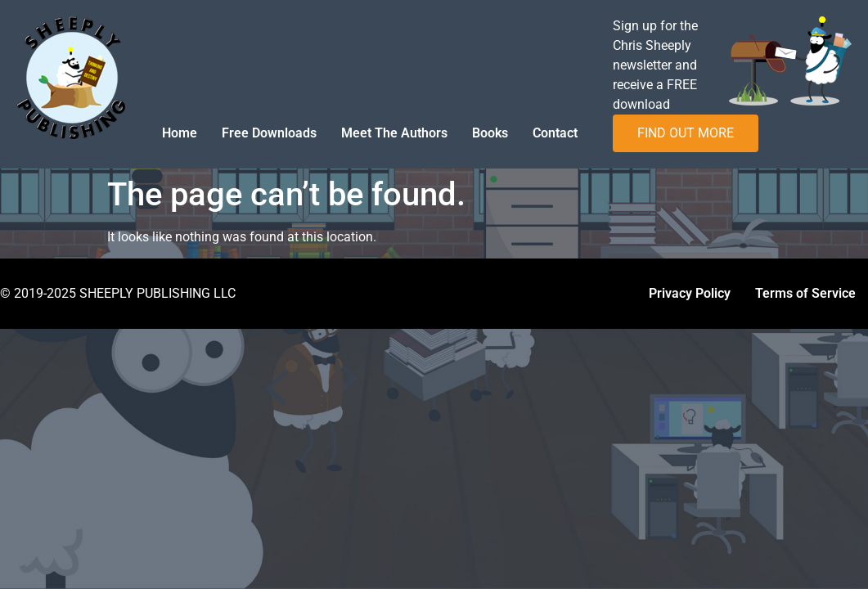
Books (490, 133)
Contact (555, 133)
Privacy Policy (690, 293)
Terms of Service (805, 293)
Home (180, 133)
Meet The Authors (394, 133)
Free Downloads (269, 133)
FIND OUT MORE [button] (686, 133)
